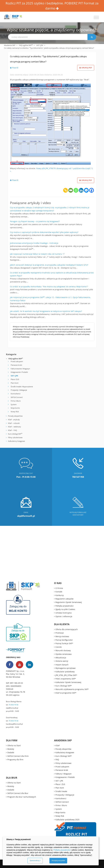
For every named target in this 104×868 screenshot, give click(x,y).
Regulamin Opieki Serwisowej (69, 602)
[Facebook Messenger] (86, 190)
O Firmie (59, 588)
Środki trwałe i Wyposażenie (22, 387)
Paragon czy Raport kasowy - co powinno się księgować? (35, 221)
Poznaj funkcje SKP (64, 643)
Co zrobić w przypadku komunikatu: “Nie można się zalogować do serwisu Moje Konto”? (49, 287)
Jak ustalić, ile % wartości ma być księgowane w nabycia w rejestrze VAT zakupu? (46, 311)
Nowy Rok (15, 412)
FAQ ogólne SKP (26, 45)
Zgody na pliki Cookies (65, 609)
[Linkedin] (81, 190)
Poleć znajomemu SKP (66, 679)
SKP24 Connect (17, 397)
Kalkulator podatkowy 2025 (67, 820)
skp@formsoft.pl (12, 708)
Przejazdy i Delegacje (19, 390)
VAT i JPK (40, 45)
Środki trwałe (61, 791)
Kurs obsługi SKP (15, 434)
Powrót (14, 68)
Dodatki (11, 752)
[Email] (71, 190)
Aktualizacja (61, 658)
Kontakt (59, 592)
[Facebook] (92, 190)
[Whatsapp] (76, 190)
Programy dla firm (15, 760)
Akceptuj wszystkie (58, 861)
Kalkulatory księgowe (16, 441)
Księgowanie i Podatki (19, 372)
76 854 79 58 (13, 705)
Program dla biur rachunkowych (22, 797)
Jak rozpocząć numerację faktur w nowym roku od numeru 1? (37, 254)
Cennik (58, 647)
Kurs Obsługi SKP (64, 686)
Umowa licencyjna (63, 613)
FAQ (57, 760)
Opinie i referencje (64, 616)
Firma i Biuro (16, 401)
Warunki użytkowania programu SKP (72, 689)
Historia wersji (62, 661)
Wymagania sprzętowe (65, 668)
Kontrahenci (16, 394)
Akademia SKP (10, 45)
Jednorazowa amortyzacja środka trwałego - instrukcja (34, 243)
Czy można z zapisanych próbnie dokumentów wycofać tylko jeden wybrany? (44, 232)
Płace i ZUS (15, 379)
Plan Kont (15, 383)
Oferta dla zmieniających (67, 629)
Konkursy (60, 595)
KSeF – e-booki (14, 423)
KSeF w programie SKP (66, 693)
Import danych (62, 665)
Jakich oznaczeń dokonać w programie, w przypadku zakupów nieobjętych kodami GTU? (49, 265)
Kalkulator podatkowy (65, 672)
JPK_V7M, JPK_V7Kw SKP (66, 675)
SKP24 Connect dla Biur (18, 793)
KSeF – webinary (14, 427)
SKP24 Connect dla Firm (18, 756)
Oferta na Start (14, 745)
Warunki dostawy (63, 650)
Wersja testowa (62, 636)
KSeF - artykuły (14, 420)
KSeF (58, 745)
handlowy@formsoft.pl (14, 724)
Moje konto (15, 408)
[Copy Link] (65, 190)
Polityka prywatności (64, 606)
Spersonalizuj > (35, 861)
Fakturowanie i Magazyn (20, 369)
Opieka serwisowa (63, 654)
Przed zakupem (17, 361)
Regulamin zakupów (64, 599)
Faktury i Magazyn (63, 774)
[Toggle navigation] (96, 18)
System (14, 404)
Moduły (11, 749)
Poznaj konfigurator (64, 640)
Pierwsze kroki (16, 365)
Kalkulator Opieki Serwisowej (68, 682)
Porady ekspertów (15, 416)
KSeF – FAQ (12, 430)
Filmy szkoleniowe (15, 437)
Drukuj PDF (86, 68)
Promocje (60, 633)
